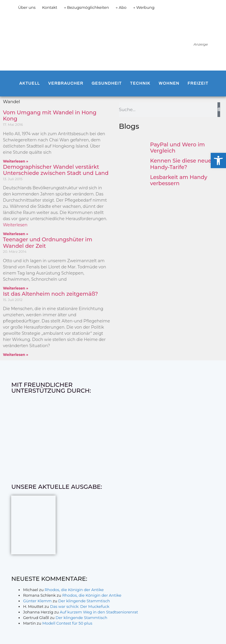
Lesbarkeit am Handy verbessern (179, 180)
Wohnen (169, 83)
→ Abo (121, 7)
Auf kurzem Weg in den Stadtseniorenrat (99, 612)
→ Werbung (144, 7)
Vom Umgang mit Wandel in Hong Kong (50, 116)
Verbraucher (66, 83)
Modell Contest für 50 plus (67, 623)
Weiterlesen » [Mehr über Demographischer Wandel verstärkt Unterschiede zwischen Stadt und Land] (16, 234)
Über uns (27, 7)
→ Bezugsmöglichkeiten (87, 7)
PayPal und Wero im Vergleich (177, 148)
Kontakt (50, 7)
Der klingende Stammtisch (84, 601)
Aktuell (29, 83)
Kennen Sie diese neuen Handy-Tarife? (182, 164)
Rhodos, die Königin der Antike (74, 590)
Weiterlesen (15, 225)
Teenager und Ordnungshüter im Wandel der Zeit (48, 243)
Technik (140, 83)
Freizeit (198, 83)
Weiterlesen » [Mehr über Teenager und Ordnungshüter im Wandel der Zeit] (16, 288)
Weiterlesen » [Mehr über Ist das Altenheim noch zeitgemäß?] (16, 355)
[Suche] (219, 110)
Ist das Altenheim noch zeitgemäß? (50, 294)
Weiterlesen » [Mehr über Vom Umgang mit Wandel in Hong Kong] (16, 161)
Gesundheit (107, 83)
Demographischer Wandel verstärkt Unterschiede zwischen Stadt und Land (56, 170)
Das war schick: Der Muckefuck (80, 606)
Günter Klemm (37, 601)
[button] (218, 160)
